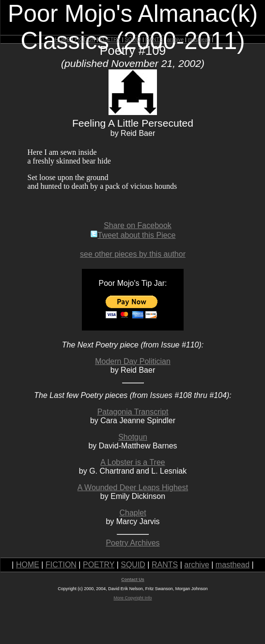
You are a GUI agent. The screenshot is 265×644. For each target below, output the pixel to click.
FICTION (85, 39)
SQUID (133, 39)
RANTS (154, 39)
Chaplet (132, 513)
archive (175, 39)
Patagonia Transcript (133, 412)
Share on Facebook (138, 225)
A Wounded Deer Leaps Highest (133, 487)
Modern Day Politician (133, 361)
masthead (199, 39)
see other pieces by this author (133, 254)
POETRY (110, 39)
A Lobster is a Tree (132, 462)
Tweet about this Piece (133, 235)
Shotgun (133, 437)
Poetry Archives (132, 543)
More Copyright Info (132, 598)
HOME (62, 39)
